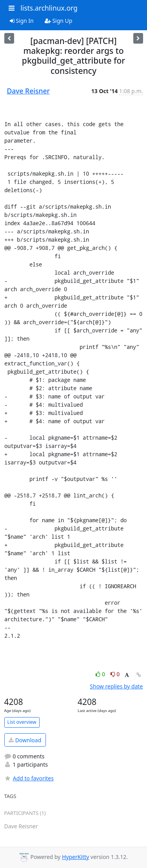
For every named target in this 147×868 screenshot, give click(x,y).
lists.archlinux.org (49, 8)
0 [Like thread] (101, 674)
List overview (22, 722)
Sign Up (59, 21)
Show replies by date (116, 686)
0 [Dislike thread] (115, 674)
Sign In (22, 21)
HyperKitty (75, 857)
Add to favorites (29, 778)
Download (25, 740)
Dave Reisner (28, 91)
